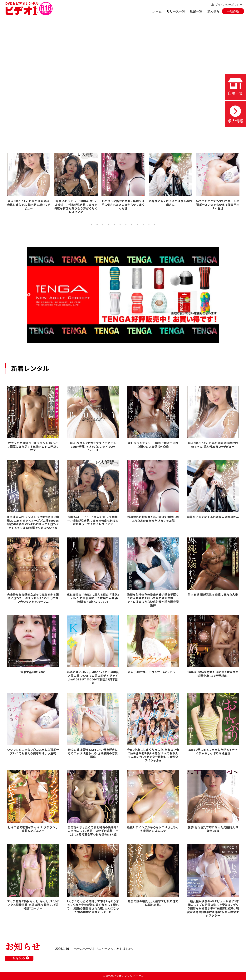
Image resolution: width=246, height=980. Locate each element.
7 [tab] (126, 224)
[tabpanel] (29, 180)
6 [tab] (120, 224)
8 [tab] (132, 224)
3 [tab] (103, 224)
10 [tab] (143, 224)
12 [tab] (155, 224)
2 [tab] (97, 224)
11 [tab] (149, 224)
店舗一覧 (196, 11)
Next (217, 295)
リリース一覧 (176, 11)
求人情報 (213, 11)
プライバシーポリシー (227, 5)
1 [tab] (91, 224)
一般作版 (233, 11)
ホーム (157, 11)
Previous (29, 295)
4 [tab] (109, 224)
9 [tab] (137, 224)
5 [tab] (114, 224)
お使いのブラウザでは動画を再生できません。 (123, 79)
